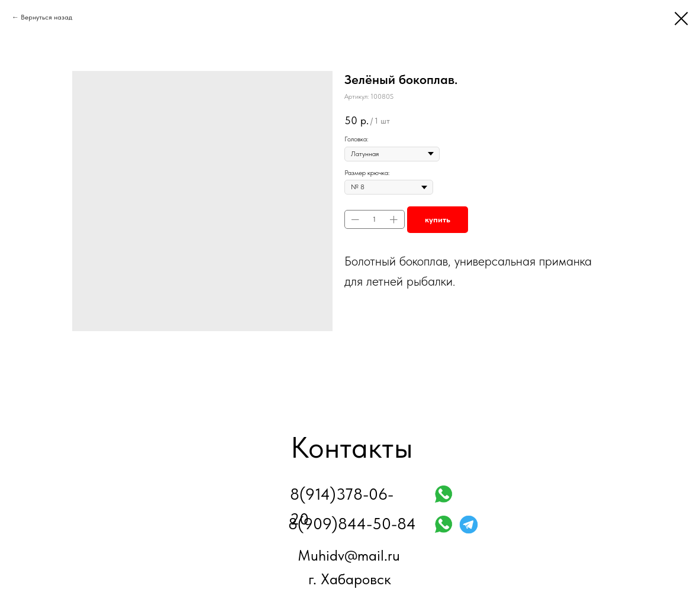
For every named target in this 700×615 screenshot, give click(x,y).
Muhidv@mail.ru (349, 555)
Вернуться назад (46, 17)
